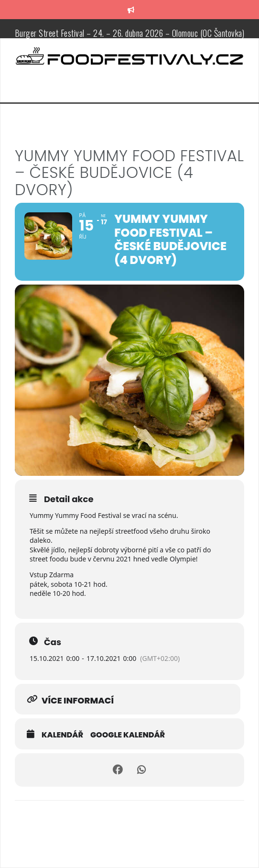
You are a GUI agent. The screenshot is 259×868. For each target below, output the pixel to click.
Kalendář (62, 735)
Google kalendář (128, 735)
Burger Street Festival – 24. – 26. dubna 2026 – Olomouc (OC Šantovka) (130, 33)
